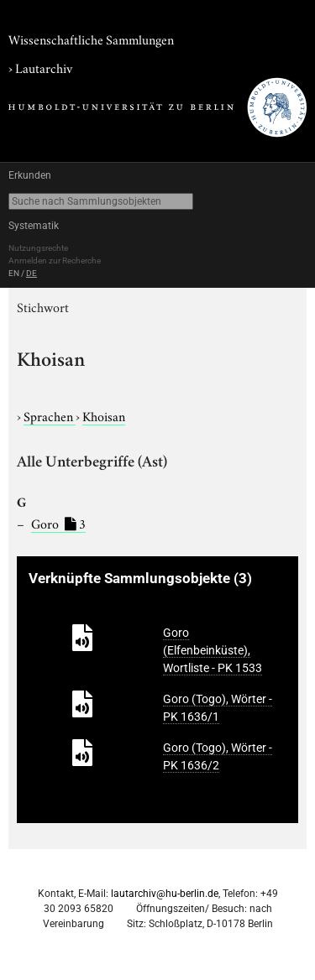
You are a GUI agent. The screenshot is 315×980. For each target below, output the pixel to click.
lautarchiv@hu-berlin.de (165, 894)
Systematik (34, 226)
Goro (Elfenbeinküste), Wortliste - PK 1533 (213, 650)
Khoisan (104, 415)
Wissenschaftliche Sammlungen (91, 39)
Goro (58, 523)
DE (31, 273)
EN (14, 273)
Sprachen (50, 415)
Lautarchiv (44, 67)
